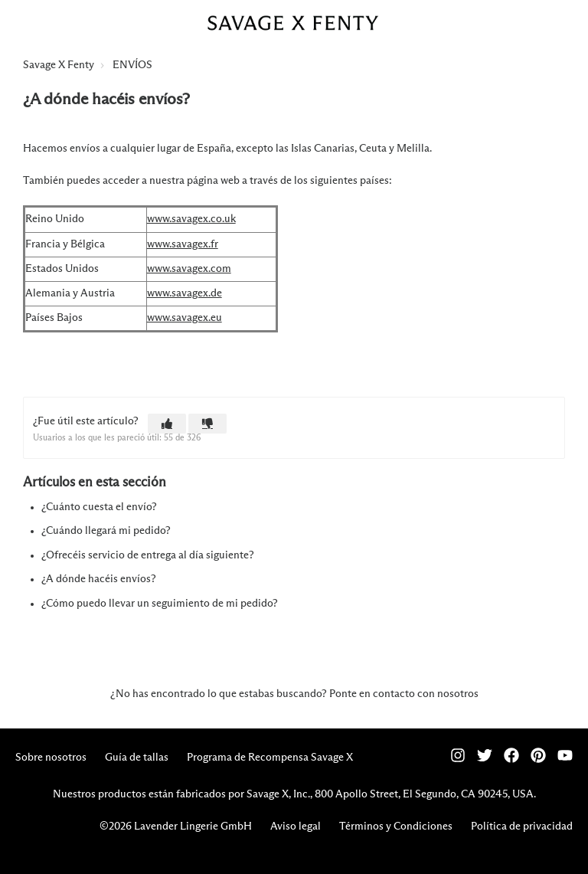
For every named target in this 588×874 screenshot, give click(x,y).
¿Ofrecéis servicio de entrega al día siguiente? (148, 555)
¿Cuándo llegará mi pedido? (106, 531)
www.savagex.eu (185, 318)
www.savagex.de (185, 293)
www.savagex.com (189, 269)
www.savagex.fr (183, 244)
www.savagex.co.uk (191, 219)
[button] (167, 424)
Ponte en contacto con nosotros (404, 694)
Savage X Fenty (59, 65)
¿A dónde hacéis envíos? (99, 579)
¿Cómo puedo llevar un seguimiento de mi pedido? (160, 604)
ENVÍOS (132, 65)
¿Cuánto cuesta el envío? (99, 507)
